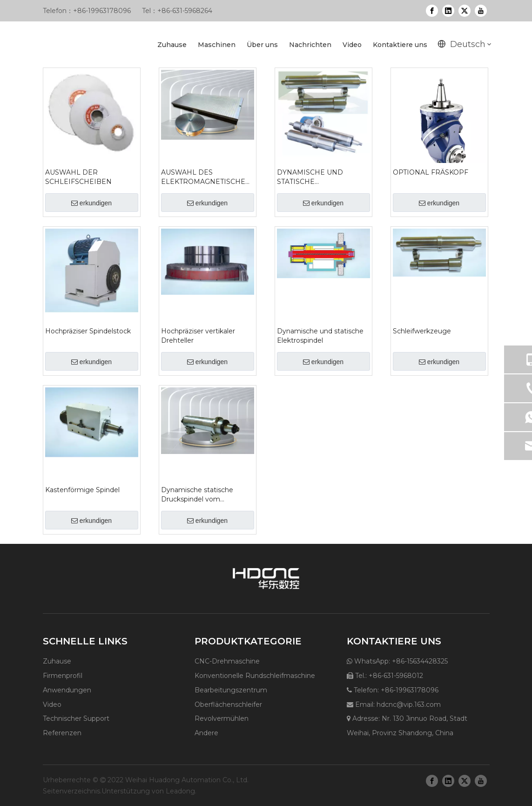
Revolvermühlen (222, 718)
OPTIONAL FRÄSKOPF (431, 172)
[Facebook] (432, 11)
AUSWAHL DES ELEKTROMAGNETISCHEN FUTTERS (206, 177)
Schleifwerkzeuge (422, 331)
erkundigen (91, 203)
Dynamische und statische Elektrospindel (320, 336)
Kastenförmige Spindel (82, 490)
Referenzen (62, 733)
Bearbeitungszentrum (231, 690)
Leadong (180, 791)
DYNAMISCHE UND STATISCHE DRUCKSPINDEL (310, 177)
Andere (206, 733)
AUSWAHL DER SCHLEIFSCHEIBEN (78, 177)
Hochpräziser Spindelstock (88, 331)
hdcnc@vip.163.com (409, 704)
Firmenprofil (63, 676)
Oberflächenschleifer (228, 704)
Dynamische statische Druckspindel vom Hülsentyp (197, 495)
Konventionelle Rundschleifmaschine (255, 676)
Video (52, 704)
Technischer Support (76, 718)
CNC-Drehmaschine (227, 661)
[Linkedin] (448, 11)
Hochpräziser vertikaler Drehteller (198, 336)
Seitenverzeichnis (71, 791)
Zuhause (57, 661)
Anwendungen (67, 690)
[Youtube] (481, 11)
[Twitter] (465, 11)
